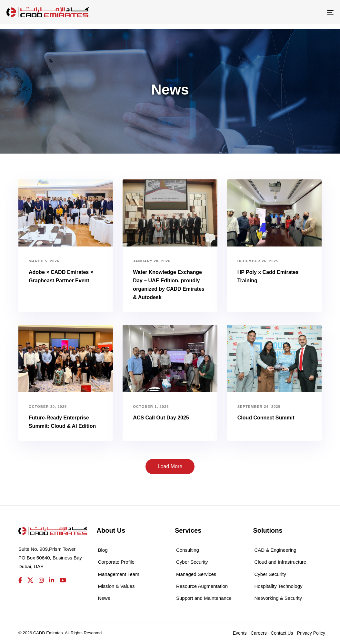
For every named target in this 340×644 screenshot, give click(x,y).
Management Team (119, 574)
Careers (259, 633)
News (104, 598)
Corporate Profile (116, 562)
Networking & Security (278, 598)
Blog (103, 550)
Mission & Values (116, 586)
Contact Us (282, 633)
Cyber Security (192, 562)
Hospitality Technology (279, 586)
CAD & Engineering (275, 550)
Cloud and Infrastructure (280, 562)
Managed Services (196, 574)
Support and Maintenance (204, 598)
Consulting (188, 550)
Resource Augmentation (202, 586)
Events (240, 633)
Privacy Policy (311, 633)
